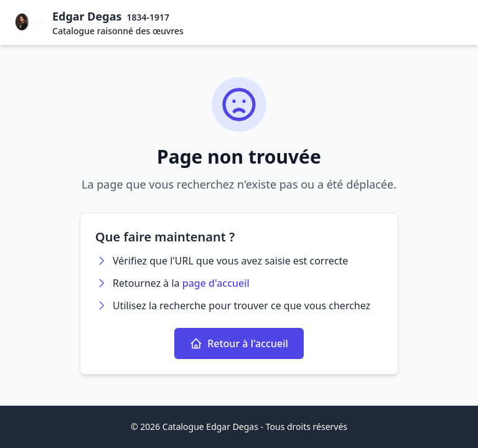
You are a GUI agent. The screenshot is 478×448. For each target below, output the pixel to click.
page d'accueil (216, 283)
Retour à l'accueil (239, 343)
